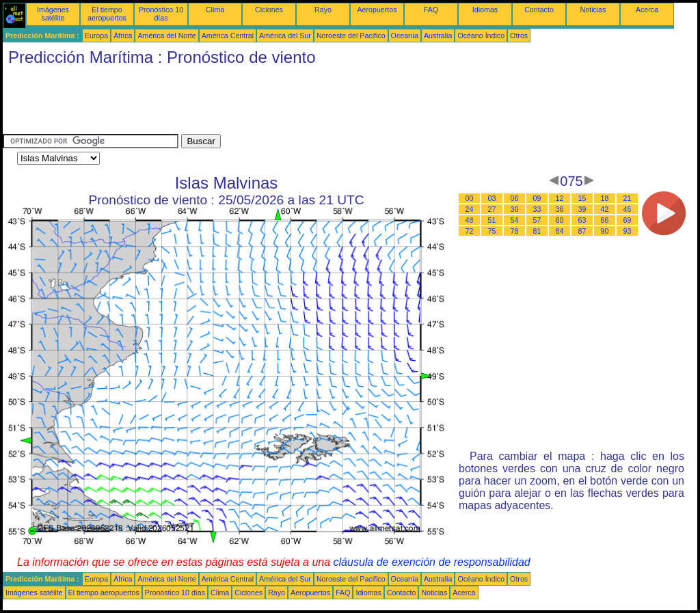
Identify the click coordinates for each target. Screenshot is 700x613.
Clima (215, 10)
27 (492, 209)
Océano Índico (481, 36)
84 (560, 231)
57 (537, 220)
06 (515, 198)
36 (560, 209)
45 (628, 209)
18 (605, 198)
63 (582, 220)
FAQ (431, 10)
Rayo (323, 10)
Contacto (539, 10)
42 (605, 209)
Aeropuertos (377, 10)
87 (582, 231)
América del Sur (285, 36)
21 (628, 198)
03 (492, 198)
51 (492, 220)
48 (470, 220)
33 (537, 209)
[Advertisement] (252, 103)
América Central (228, 36)
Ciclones (269, 10)
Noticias (593, 10)
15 (582, 198)
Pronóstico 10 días (161, 14)
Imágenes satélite (53, 14)
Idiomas (485, 10)
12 (560, 198)
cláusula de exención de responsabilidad (432, 562)
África (123, 36)
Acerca (647, 10)
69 (628, 220)
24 (470, 209)
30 (515, 209)
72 (470, 231)
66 (605, 220)
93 (628, 231)
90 (605, 231)
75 (492, 231)
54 (515, 220)
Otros (519, 36)
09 (537, 198)
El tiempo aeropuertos (107, 14)
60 (560, 220)
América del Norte (166, 36)
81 (537, 231)
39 (582, 209)
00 (470, 198)
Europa (96, 36)
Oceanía (405, 36)
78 (515, 231)
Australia (438, 36)
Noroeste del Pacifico (351, 36)
